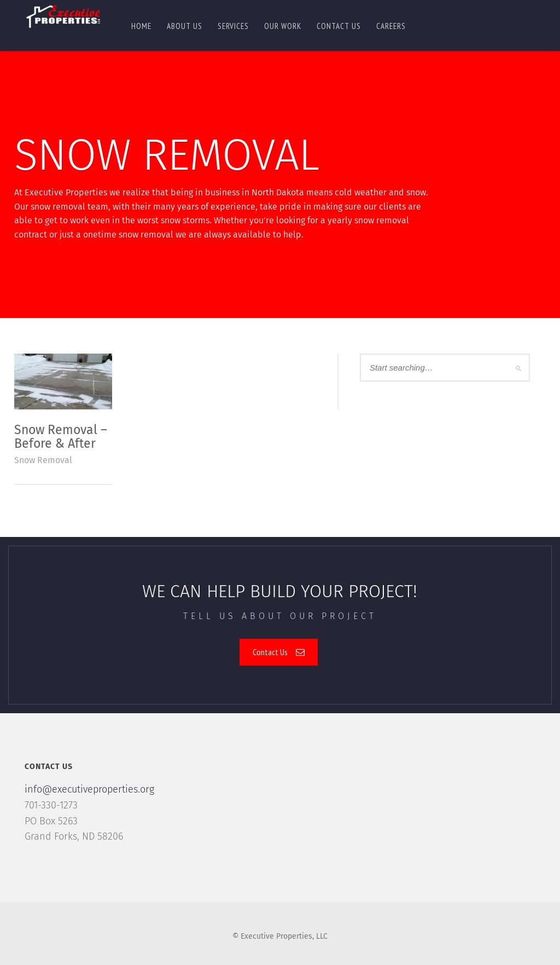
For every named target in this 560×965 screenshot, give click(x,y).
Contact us (339, 26)
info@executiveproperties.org (89, 789)
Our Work (283, 26)
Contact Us (279, 652)
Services (233, 26)
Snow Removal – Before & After (61, 437)
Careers (391, 26)
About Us (185, 26)
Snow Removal (43, 460)
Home (141, 26)
